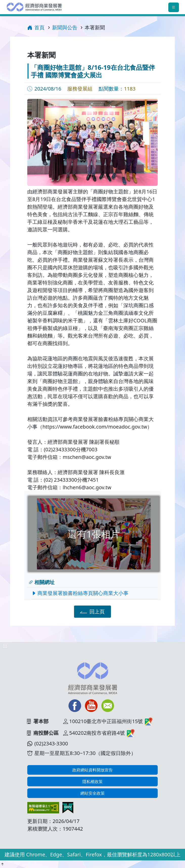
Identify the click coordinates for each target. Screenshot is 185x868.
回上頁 (92, 611)
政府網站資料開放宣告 (92, 770)
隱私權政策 (92, 782)
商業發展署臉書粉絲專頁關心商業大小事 (81, 593)
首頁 (36, 27)
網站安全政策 (92, 793)
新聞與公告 (65, 27)
